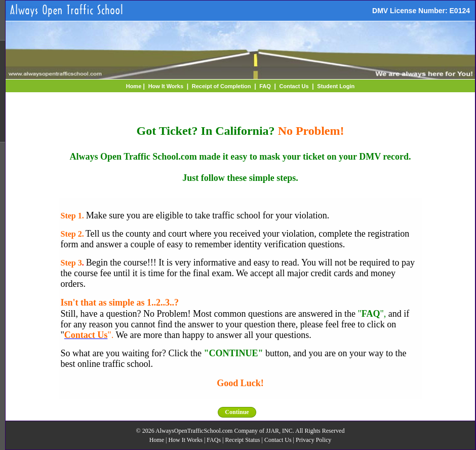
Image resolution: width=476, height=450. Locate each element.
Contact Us (294, 86)
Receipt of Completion (222, 86)
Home (134, 86)
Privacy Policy (313, 440)
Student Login (336, 86)
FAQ (265, 86)
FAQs (214, 440)
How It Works (166, 86)
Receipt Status (243, 440)
